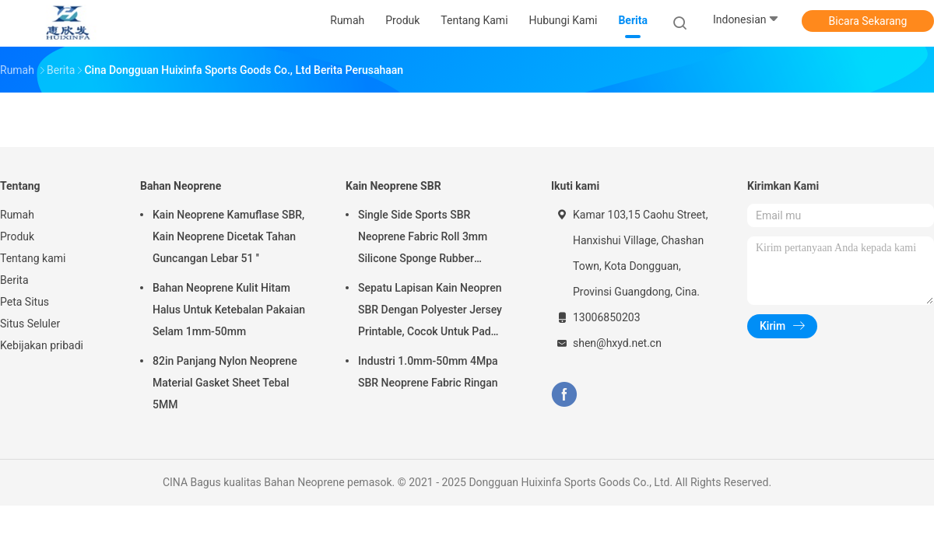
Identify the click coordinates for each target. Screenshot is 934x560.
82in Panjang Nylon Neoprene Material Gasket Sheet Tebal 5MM (225, 383)
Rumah (17, 215)
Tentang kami (33, 258)
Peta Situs (25, 302)
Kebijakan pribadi (42, 345)
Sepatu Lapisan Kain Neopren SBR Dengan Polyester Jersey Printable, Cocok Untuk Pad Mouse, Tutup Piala (430, 312)
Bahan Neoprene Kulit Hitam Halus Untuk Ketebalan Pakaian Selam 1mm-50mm (229, 310)
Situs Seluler (30, 324)
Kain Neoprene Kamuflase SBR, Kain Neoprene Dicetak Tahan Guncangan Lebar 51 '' (228, 236)
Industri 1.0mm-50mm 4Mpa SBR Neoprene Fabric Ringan (428, 372)
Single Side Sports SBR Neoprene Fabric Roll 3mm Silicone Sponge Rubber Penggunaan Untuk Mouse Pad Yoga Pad (433, 239)
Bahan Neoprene (181, 186)
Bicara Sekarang (868, 21)
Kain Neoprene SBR (393, 186)
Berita (14, 280)
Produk (17, 236)
